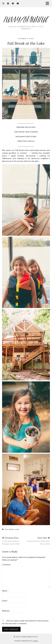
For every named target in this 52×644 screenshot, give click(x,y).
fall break (10, 529)
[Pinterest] (8, 3)
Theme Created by (26, 641)
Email (5, 601)
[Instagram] (3, 3)
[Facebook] (13, 3)
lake (17, 529)
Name (5, 591)
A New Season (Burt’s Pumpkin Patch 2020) (14, 541)
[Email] (18, 3)
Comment (6, 564)
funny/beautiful (29, 637)
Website (6, 611)
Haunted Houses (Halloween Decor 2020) (38, 541)
